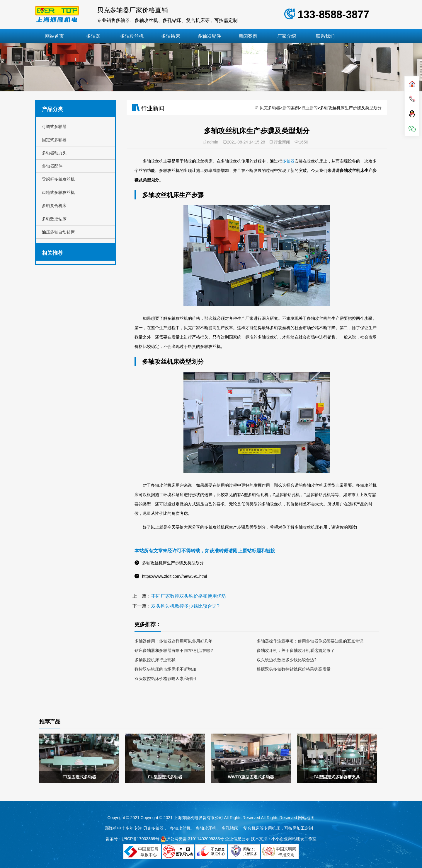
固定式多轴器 (54, 140)
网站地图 (306, 818)
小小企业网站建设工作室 (294, 839)
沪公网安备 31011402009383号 (192, 839)
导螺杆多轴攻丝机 (58, 179)
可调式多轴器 (54, 127)
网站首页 (55, 36)
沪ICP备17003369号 (141, 839)
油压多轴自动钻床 (58, 232)
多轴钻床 (171, 36)
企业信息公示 (237, 839)
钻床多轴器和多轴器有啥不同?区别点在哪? (174, 650)
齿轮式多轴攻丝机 (58, 192)
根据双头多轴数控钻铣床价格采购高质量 (294, 669)
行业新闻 (309, 108)
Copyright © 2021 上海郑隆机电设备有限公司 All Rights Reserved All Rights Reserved (219, 818)
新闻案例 (248, 36)
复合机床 (251, 828)
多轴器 (93, 36)
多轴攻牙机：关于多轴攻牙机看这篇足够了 (296, 650)
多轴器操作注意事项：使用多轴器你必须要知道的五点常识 (310, 641)
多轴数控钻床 (54, 219)
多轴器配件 (209, 36)
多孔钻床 (230, 828)
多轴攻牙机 (206, 828)
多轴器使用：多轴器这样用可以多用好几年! (174, 641)
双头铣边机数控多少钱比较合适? (185, 606)
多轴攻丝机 (132, 36)
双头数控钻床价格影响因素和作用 (165, 679)
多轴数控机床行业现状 (155, 660)
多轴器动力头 (54, 153)
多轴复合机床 (54, 206)
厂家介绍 (287, 36)
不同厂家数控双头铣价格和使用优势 (189, 596)
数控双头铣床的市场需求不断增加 (165, 669)
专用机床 (272, 828)
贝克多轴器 (270, 108)
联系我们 (325, 36)
